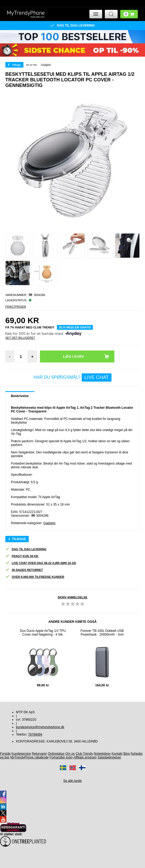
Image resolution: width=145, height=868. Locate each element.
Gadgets (49, 523)
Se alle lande (72, 781)
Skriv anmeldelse (72, 597)
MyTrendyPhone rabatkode (30, 757)
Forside (5, 754)
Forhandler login (61, 757)
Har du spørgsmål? (72, 377)
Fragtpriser (16, 307)
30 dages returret (24, 570)
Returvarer (39, 754)
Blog (127, 754)
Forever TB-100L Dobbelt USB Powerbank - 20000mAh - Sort (102, 633)
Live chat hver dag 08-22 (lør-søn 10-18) (41, 563)
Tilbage (16, 65)
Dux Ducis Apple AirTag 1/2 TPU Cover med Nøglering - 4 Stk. (43, 633)
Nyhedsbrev (102, 754)
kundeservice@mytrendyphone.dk (40, 727)
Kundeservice (21, 754)
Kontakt (117, 754)
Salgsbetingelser (109, 757)
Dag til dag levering (26, 549)
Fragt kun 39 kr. (22, 556)
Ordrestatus (56, 754)
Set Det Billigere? (20, 338)
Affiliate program (85, 757)
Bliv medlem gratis (75, 327)
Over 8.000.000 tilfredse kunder (35, 577)
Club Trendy (84, 754)
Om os (70, 754)
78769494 (35, 735)
